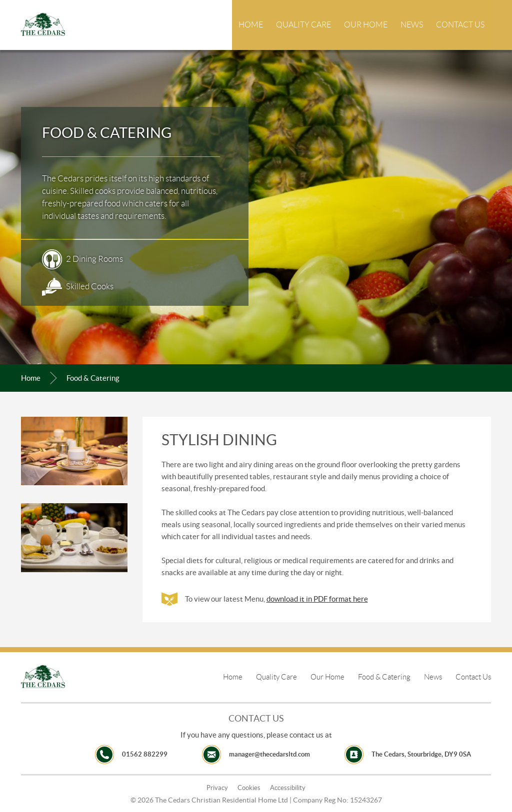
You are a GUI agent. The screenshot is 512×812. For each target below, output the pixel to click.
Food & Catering (384, 677)
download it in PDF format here (317, 599)
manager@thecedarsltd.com (269, 754)
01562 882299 (145, 754)
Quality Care (303, 25)
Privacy (217, 788)
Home (251, 25)
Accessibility (288, 788)
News (412, 25)
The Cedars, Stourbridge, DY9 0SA (421, 754)
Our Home (366, 25)
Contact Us (460, 25)
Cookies (249, 788)
